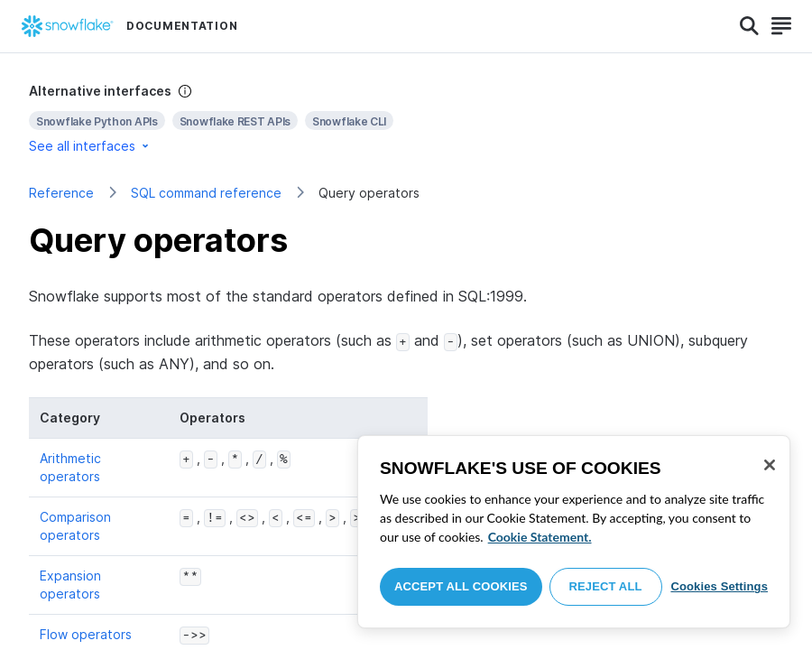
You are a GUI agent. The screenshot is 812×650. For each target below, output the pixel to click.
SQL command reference (206, 193)
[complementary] (406, 119)
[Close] (770, 465)
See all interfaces (90, 146)
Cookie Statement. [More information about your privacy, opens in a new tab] (540, 537)
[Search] (749, 26)
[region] (574, 532)
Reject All (606, 586)
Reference (61, 193)
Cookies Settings (719, 586)
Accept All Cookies (461, 586)
